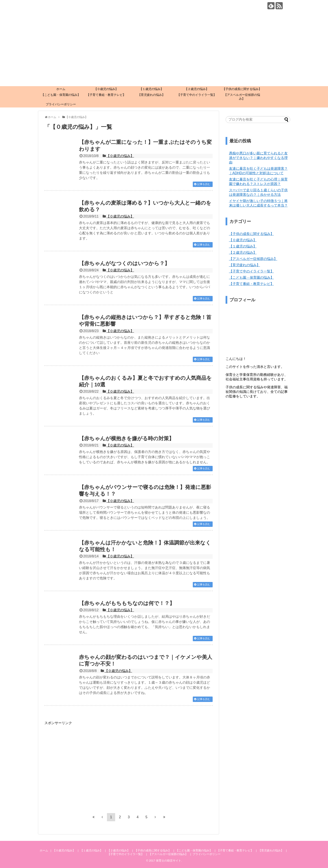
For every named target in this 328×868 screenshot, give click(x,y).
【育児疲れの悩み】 (151, 95)
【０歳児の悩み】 (106, 89)
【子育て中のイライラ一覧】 (197, 95)
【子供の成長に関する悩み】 (242, 89)
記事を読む (204, 184)
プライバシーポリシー (61, 104)
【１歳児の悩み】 (151, 89)
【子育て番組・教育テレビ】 (106, 95)
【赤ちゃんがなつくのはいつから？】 (124, 263)
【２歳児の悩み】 (197, 89)
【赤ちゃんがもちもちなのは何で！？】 (127, 603)
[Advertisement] (164, 54)
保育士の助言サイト (169, 861)
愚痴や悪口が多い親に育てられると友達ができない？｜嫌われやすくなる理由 (258, 158)
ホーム (61, 89)
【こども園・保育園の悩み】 (61, 95)
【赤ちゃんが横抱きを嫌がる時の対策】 (126, 438)
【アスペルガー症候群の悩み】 (242, 97)
